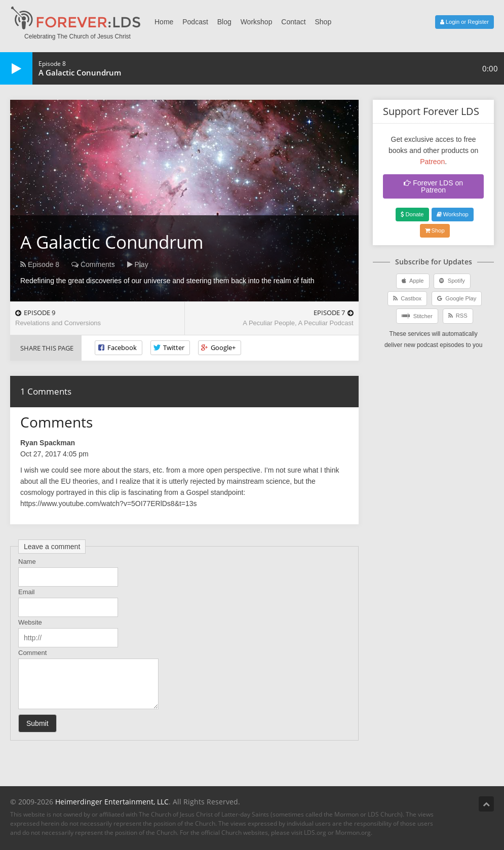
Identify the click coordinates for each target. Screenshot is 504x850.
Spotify (452, 281)
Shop (323, 22)
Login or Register (464, 22)
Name (27, 562)
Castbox (407, 298)
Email (27, 592)
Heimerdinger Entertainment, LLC (112, 802)
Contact (293, 22)
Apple (413, 281)
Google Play (457, 298)
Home (164, 22)
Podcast (195, 22)
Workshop (257, 22)
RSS (458, 316)
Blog (224, 22)
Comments (93, 264)
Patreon (432, 162)
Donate (412, 214)
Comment (32, 653)
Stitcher (417, 316)
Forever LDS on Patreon (433, 186)
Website (30, 622)
